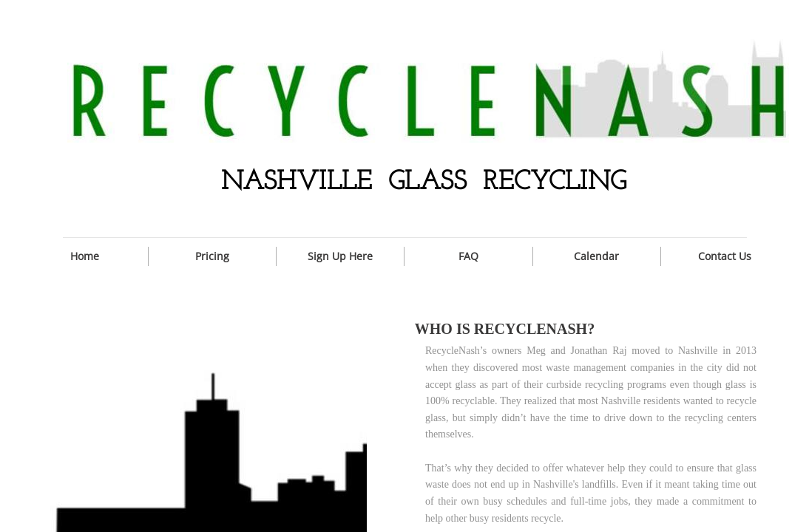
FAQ (468, 256)
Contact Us (725, 256)
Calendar (596, 256)
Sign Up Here (340, 256)
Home (85, 256)
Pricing (212, 256)
